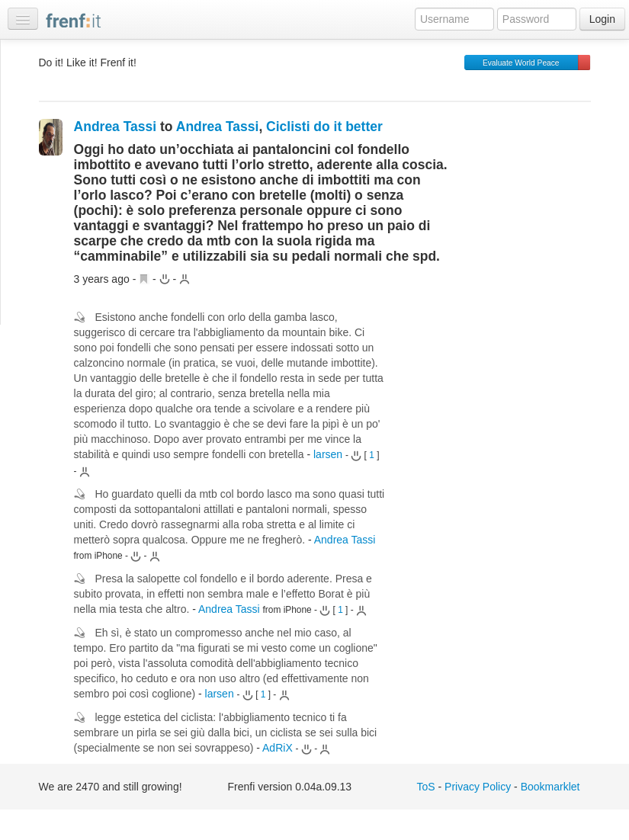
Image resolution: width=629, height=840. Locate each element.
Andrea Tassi (116, 127)
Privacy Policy (478, 787)
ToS (426, 787)
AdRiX (278, 748)
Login (602, 19)
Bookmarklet (550, 787)
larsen (328, 454)
